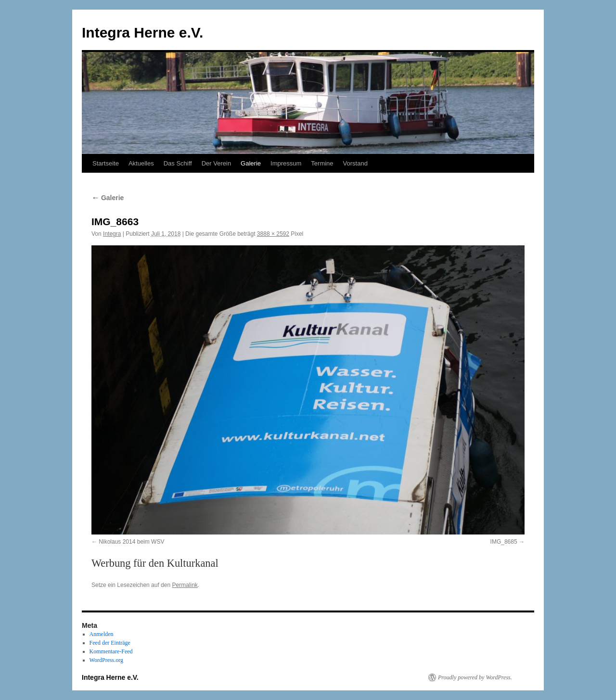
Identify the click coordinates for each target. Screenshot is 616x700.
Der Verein (216, 163)
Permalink (185, 585)
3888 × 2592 (273, 234)
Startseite (106, 163)
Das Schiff (178, 163)
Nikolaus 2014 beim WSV (131, 542)
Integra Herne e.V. (142, 32)
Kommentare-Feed (111, 651)
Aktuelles (141, 163)
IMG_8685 (504, 542)
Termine (322, 163)
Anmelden (102, 634)
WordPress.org (106, 660)
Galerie (251, 163)
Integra (112, 234)
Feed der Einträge (110, 643)
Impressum (286, 163)
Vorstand (355, 163)
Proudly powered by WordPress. (475, 677)
